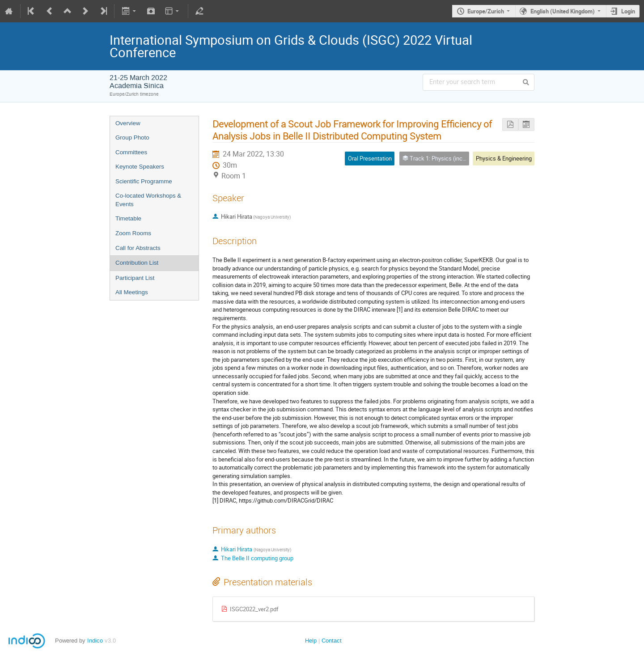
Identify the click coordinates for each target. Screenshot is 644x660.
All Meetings (132, 292)
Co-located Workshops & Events (148, 200)
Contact (332, 641)
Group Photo (132, 137)
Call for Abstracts (138, 248)
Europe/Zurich (486, 11)
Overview (128, 123)
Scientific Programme (144, 181)
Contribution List (137, 263)
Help (311, 641)
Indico (95, 641)
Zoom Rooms (133, 233)
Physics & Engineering (504, 158)
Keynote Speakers (140, 167)
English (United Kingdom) (563, 11)
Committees (131, 152)
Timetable (128, 218)
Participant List (135, 278)
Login (628, 11)
